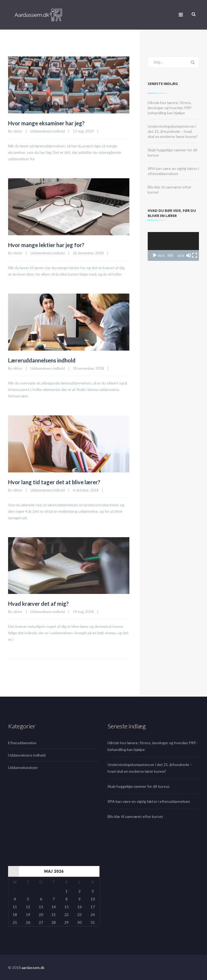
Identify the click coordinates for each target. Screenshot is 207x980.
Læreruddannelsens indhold (42, 360)
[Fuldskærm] (195, 255)
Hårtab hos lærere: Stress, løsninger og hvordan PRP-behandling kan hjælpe (170, 108)
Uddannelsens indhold (48, 131)
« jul (11, 869)
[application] (173, 246)
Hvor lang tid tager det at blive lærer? (54, 482)
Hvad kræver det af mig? (38, 604)
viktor (18, 131)
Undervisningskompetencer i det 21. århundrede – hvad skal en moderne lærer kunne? (173, 131)
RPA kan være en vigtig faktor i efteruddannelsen (149, 801)
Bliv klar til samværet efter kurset (135, 816)
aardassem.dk (33, 967)
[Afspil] (155, 255)
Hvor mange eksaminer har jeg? (46, 123)
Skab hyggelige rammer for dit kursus (139, 786)
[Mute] (189, 255)
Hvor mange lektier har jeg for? (46, 245)
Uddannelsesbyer (23, 767)
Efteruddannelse (22, 743)
